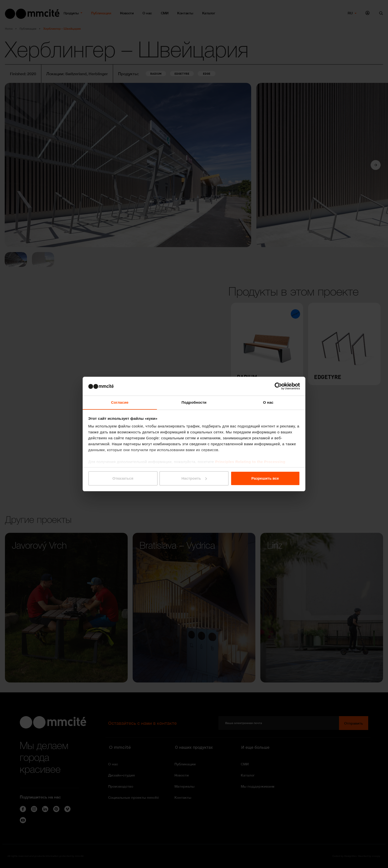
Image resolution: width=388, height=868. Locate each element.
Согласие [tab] (120, 402)
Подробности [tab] (194, 402)
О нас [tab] (268, 402)
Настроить (194, 478)
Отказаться (123, 478)
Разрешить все (265, 478)
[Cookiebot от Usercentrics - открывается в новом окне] (278, 386)
